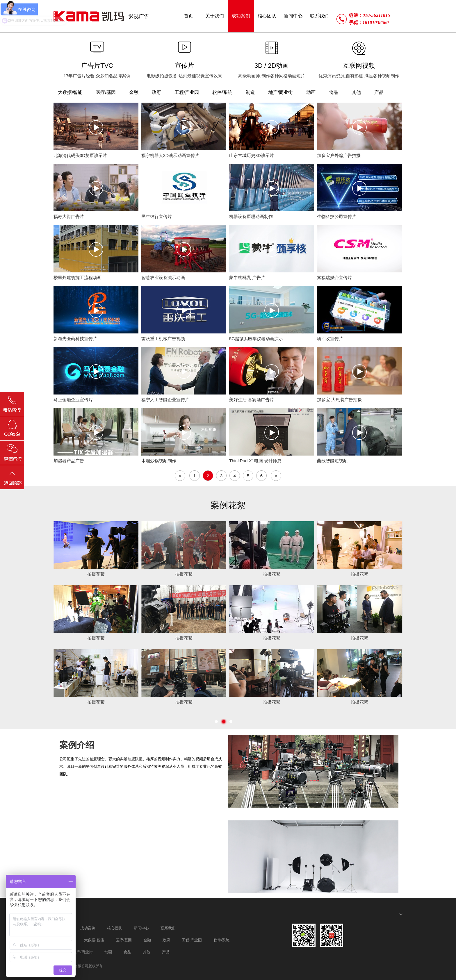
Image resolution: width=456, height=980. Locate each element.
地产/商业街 (83, 952)
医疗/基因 (124, 940)
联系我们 (168, 928)
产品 (166, 952)
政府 (166, 940)
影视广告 (139, 16)
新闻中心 (141, 928)
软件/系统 (222, 940)
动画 (108, 952)
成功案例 (88, 928)
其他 (147, 952)
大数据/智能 (94, 940)
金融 (147, 940)
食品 (127, 952)
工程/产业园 (192, 940)
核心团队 (115, 928)
